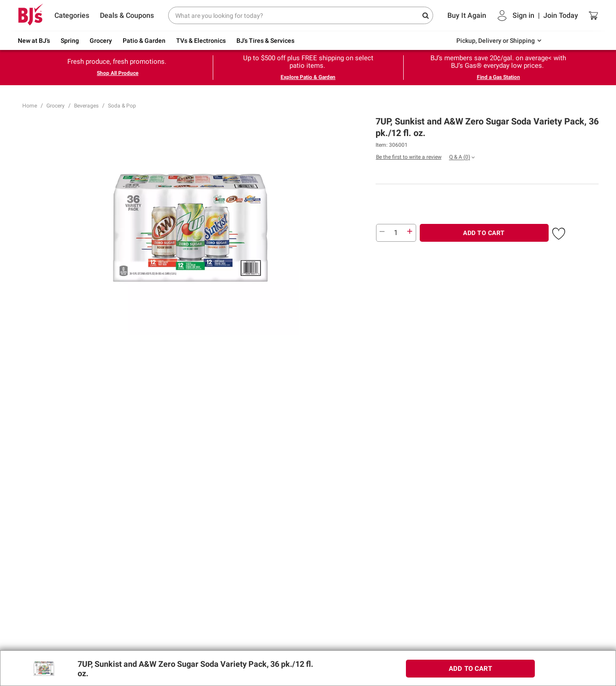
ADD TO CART (484, 233)
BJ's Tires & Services (265, 41)
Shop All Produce (118, 73)
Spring (70, 41)
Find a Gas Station (498, 77)
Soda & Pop (122, 106)
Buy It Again (467, 15)
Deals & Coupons (127, 15)
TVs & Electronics (201, 41)
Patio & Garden (144, 41)
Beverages (86, 106)
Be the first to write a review (409, 157)
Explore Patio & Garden (308, 77)
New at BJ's (34, 41)
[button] (559, 232)
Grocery (101, 41)
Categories (72, 15)
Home (30, 106)
